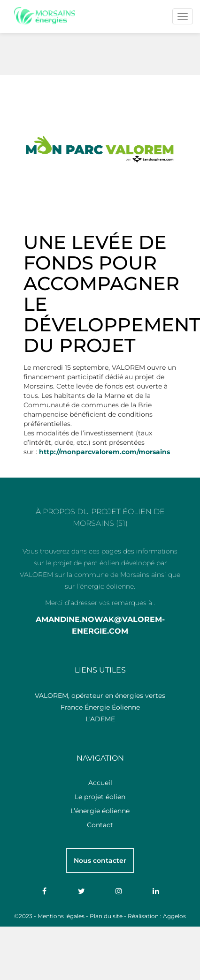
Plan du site (106, 916)
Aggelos (174, 916)
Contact (100, 825)
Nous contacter (100, 860)
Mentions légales (61, 916)
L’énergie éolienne (100, 811)
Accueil (100, 783)
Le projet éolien (100, 797)
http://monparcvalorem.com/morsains (104, 452)
